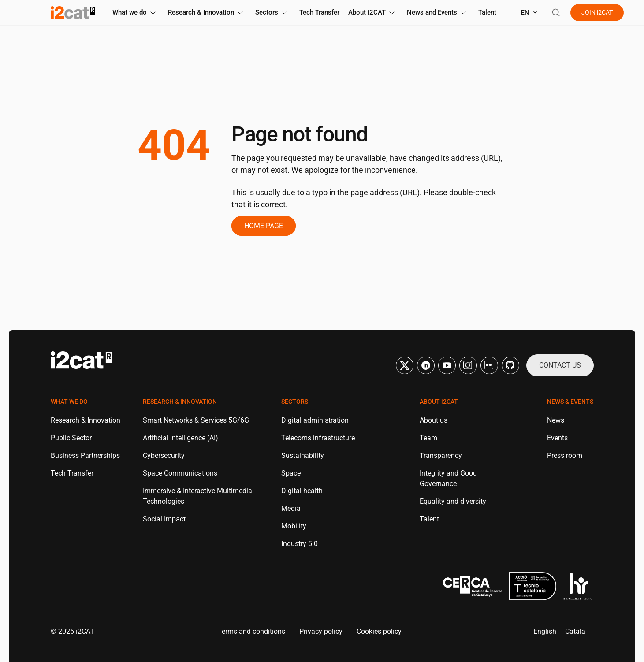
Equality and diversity (453, 501)
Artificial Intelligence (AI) (181, 437)
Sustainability (303, 455)
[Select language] (529, 13)
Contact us (560, 365)
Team (428, 437)
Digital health (302, 490)
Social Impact (164, 519)
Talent (487, 12)
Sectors (273, 12)
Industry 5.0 (300, 543)
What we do (136, 12)
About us (434, 420)
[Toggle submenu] (153, 13)
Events (557, 437)
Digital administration (315, 420)
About (373, 12)
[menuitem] (545, 631)
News (556, 420)
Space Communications (180, 473)
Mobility (294, 526)
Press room (565, 455)
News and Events (438, 12)
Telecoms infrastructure (318, 437)
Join (597, 12)
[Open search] (556, 12)
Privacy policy (321, 631)
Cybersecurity (164, 455)
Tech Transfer (319, 12)
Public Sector (71, 437)
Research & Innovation (207, 12)
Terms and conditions (251, 631)
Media (291, 508)
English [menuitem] (545, 631)
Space (291, 473)
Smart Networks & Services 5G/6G (196, 420)
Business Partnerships (85, 455)
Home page (264, 225)
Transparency (441, 455)
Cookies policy (379, 631)
